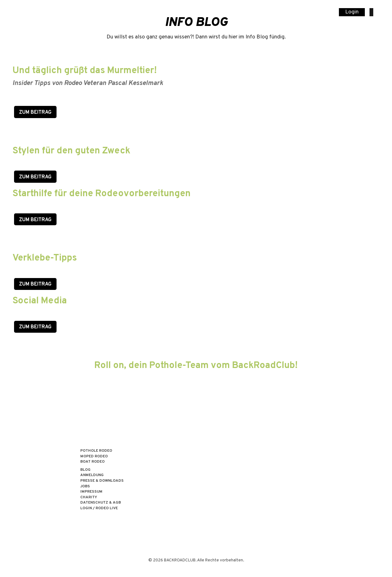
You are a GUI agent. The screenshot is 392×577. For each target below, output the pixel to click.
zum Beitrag (35, 220)
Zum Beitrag (35, 112)
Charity (89, 497)
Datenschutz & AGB (101, 503)
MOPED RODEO (94, 457)
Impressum (91, 492)
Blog (85, 470)
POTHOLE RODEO (96, 451)
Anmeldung (92, 475)
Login (352, 12)
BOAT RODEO (92, 462)
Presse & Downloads (102, 481)
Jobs (85, 487)
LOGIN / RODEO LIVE (99, 508)
